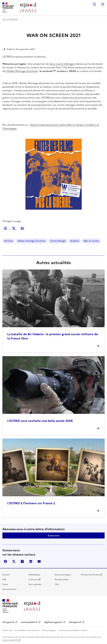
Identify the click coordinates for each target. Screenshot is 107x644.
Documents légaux (63, 575)
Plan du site (7, 630)
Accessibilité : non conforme (27, 630)
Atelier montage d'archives (32, 241)
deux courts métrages (62, 64)
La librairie (33, 580)
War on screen (91, 241)
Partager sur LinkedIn (22, 228)
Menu (103, 4)
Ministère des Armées (90, 575)
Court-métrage (58, 241)
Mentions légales (49, 630)
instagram (22, 561)
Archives (9, 241)
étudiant (75, 241)
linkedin (31, 561)
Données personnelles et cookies (73, 630)
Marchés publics (62, 580)
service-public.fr (29, 622)
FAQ (4, 580)
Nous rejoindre (35, 584)
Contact (6, 575)
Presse (5, 584)
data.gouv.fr (75, 622)
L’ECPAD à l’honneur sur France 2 (31, 503)
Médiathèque (34, 575)
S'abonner (54, 535)
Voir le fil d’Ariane (10, 19)
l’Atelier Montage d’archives (22, 71)
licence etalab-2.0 (10, 640)
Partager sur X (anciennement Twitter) (14, 228)
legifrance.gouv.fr (53, 622)
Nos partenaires (9, 589)
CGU (57, 584)
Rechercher (94, 4)
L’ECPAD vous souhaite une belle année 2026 (40, 421)
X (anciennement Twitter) (14, 561)
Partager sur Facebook (5, 228)
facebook (5, 561)
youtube (39, 561)
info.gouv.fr (8, 622)
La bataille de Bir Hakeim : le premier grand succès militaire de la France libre (53, 336)
